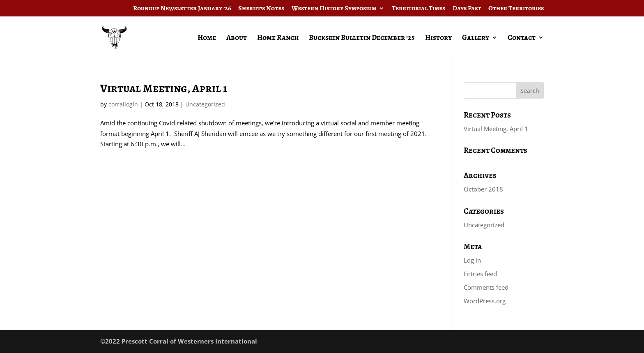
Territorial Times (419, 9)
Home (207, 38)
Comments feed (486, 287)
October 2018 (483, 189)
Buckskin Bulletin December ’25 (362, 38)
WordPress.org (485, 301)
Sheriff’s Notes (261, 9)
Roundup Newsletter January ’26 (182, 9)
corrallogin (123, 104)
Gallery (476, 38)
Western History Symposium (334, 9)
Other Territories (516, 9)
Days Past (467, 9)
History (438, 38)
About (237, 38)
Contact (522, 38)
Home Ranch (278, 38)
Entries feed (480, 274)
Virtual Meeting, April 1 (164, 88)
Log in (472, 260)
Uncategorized (205, 104)
